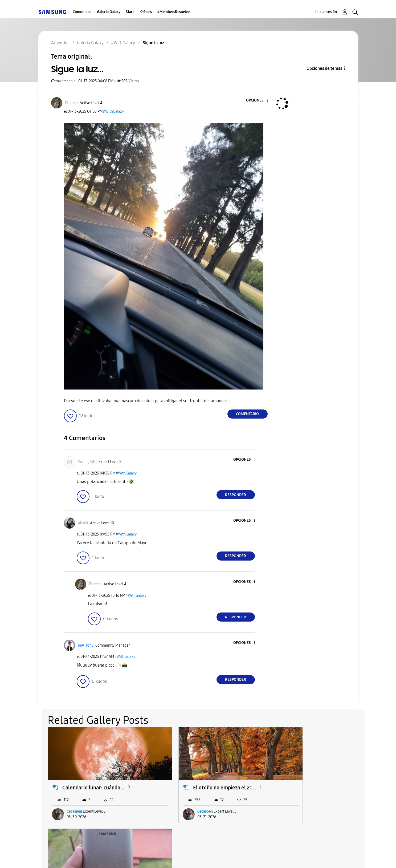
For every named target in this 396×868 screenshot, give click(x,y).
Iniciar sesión (326, 12)
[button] (258, 101)
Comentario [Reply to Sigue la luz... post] (247, 414)
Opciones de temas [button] (324, 68)
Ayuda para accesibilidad (71, 857)
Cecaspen (74, 802)
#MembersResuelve (173, 12)
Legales (211, 857)
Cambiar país (247, 857)
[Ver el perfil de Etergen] (71, 103)
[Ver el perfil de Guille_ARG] (87, 462)
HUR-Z (289, 802)
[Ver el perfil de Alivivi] (83, 523)
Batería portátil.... (300, 778)
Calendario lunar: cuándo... (93, 778)
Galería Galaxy (109, 12)
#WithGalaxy (113, 111)
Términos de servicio (132, 857)
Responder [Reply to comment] (236, 495)
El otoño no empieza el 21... (202, 778)
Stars (130, 12)
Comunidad (82, 12)
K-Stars (146, 12)
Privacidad (178, 857)
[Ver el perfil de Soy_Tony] (86, 645)
